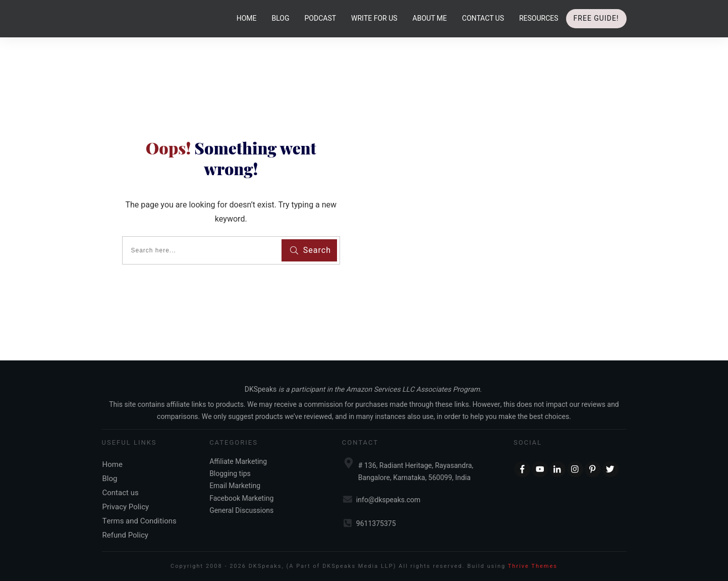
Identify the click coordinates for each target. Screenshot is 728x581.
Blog (110, 479)
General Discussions (241, 511)
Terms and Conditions (139, 521)
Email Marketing (235, 486)
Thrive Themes (533, 566)
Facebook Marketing (241, 498)
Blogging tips (230, 474)
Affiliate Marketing (238, 462)
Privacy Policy (126, 507)
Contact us (121, 493)
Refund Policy (125, 535)
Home (113, 464)
